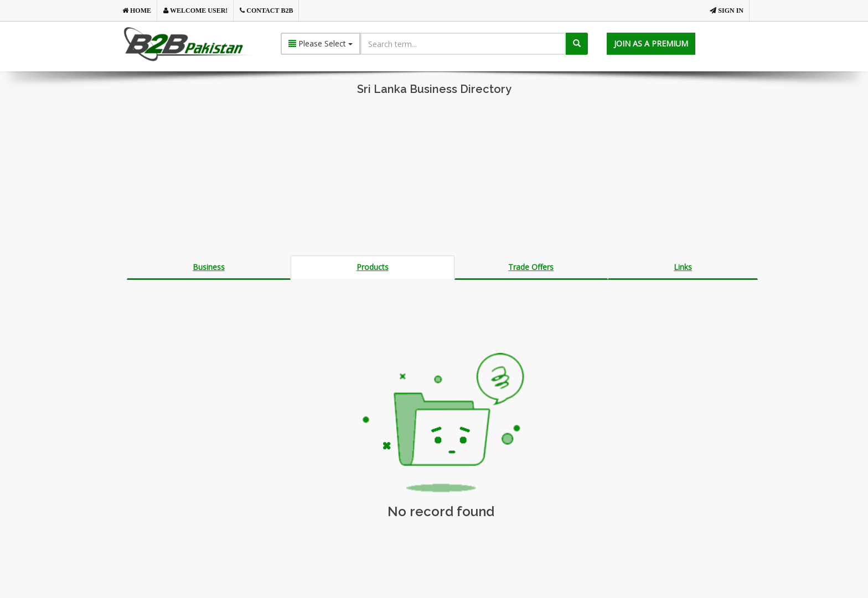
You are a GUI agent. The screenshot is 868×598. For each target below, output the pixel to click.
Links (683, 267)
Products (373, 267)
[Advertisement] (434, 178)
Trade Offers (531, 267)
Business (209, 267)
